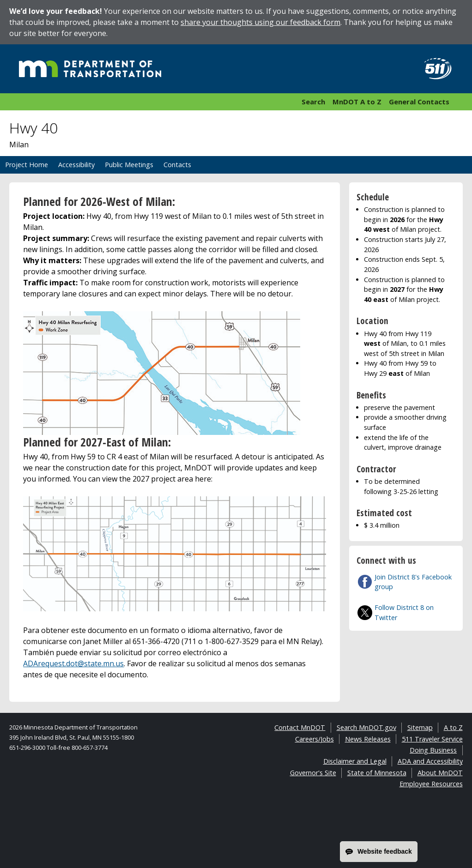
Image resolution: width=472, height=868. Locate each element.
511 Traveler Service (432, 739)
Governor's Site (313, 773)
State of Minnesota (377, 773)
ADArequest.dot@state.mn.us (73, 663)
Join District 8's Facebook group (413, 582)
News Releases (368, 739)
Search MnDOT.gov (366, 727)
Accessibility (76, 165)
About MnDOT (440, 773)
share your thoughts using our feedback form (260, 22)
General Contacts (419, 102)
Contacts (177, 165)
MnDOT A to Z (357, 102)
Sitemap (420, 727)
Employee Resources (431, 784)
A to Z (453, 727)
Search (313, 102)
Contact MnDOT (300, 727)
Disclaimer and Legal (355, 761)
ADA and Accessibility (430, 761)
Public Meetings (129, 165)
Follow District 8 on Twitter (404, 612)
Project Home (27, 165)
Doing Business (433, 750)
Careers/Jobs (315, 739)
